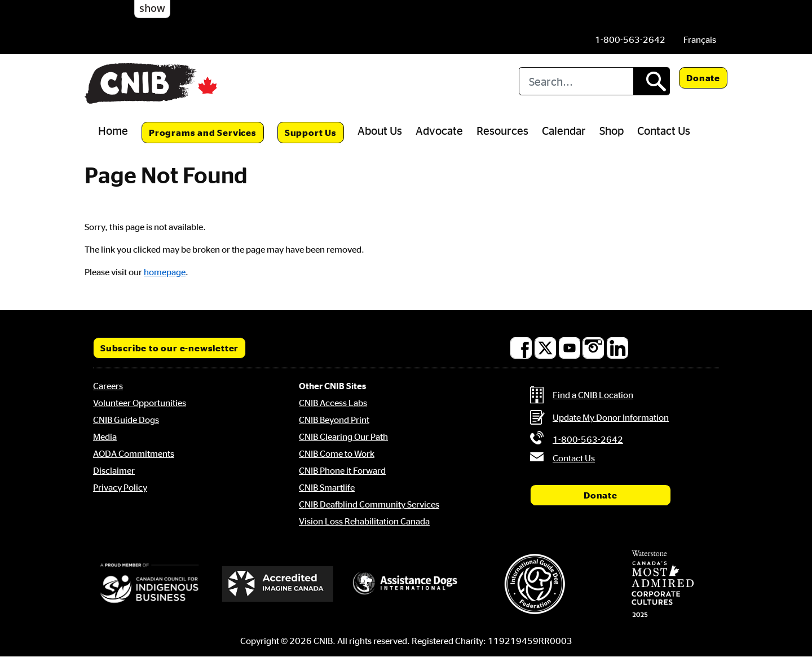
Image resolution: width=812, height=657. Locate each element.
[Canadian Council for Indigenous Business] (149, 584)
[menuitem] (700, 39)
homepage (165, 272)
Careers (108, 386)
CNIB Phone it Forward (342, 470)
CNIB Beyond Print (334, 420)
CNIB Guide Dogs (126, 420)
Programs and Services (203, 133)
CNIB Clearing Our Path (343, 436)
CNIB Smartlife (327, 487)
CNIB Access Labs (333, 403)
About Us (380, 130)
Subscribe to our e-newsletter (169, 348)
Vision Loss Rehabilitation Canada (364, 521)
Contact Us (664, 130)
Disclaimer (114, 470)
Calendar (564, 130)
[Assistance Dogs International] (406, 584)
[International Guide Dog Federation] (535, 584)
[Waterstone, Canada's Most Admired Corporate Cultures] (663, 584)
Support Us (311, 133)
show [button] (152, 8)
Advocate (439, 130)
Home (113, 130)
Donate (703, 78)
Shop (612, 130)
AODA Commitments (134, 453)
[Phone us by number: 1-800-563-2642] (630, 39)
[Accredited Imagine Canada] (278, 584)
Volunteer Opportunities (140, 403)
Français (700, 39)
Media (105, 436)
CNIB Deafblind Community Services (369, 504)
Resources (502, 130)
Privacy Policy (120, 487)
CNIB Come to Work (337, 453)
